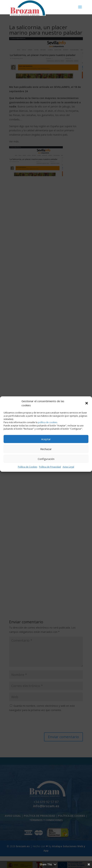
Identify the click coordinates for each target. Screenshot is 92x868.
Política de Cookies (28, 467)
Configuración (46, 459)
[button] (87, 403)
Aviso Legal (68, 467)
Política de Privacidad (50, 467)
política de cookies (48, 422)
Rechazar (46, 449)
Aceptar (46, 439)
